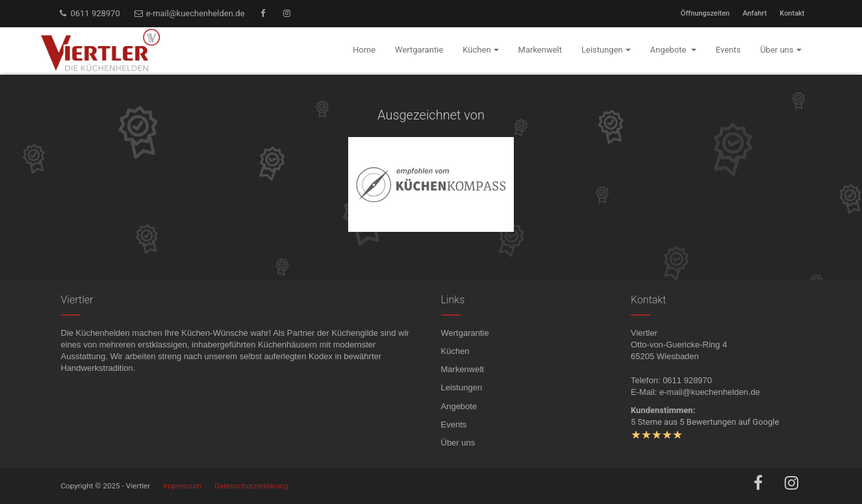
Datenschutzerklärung (251, 486)
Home (364, 50)
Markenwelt (463, 369)
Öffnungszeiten (705, 13)
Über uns (458, 443)
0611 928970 (89, 13)
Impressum (182, 486)
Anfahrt (754, 13)
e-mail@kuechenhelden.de (189, 13)
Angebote (459, 406)
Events (454, 424)
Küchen (455, 351)
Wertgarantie (465, 333)
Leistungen (462, 387)
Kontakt (792, 13)
